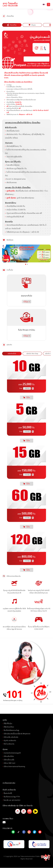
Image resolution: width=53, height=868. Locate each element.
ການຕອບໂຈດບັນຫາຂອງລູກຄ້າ (12, 753)
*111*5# (27, 561)
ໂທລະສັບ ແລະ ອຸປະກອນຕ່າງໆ (12, 800)
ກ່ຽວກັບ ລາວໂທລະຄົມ (10, 740)
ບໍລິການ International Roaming (14, 767)
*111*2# (27, 475)
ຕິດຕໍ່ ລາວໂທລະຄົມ (9, 744)
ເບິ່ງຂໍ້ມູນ (26, 302)
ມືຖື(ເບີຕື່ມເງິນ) (8, 723)
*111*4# (27, 518)
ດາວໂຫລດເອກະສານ (9, 783)
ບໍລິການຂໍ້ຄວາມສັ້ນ (9, 760)
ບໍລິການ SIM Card (9, 763)
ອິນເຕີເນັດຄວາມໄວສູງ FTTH (12, 797)
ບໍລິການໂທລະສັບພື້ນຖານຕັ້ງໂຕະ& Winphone (17, 734)
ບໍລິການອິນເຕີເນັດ (9, 756)
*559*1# (27, 388)
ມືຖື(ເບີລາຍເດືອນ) (9, 727)
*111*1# (27, 432)
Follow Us (7, 828)
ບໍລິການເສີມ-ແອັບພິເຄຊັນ (11, 737)
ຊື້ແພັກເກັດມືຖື (8, 793)
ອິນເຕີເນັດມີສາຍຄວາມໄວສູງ (11, 730)
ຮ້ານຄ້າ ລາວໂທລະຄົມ (9, 790)
